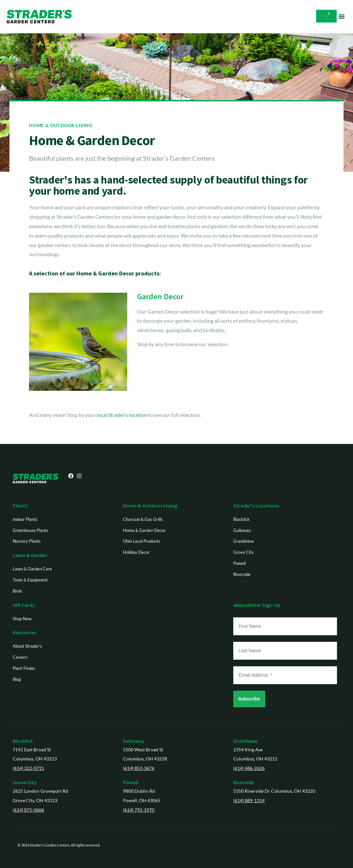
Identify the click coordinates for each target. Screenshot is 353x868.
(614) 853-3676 (139, 768)
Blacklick (23, 741)
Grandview (246, 741)
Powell (131, 782)
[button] (342, 16)
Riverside (244, 782)
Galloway (134, 741)
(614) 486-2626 (249, 768)
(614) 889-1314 (249, 800)
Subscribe (249, 699)
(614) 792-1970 (139, 810)
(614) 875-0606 (28, 810)
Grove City (25, 782)
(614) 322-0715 (28, 768)
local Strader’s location (122, 415)
